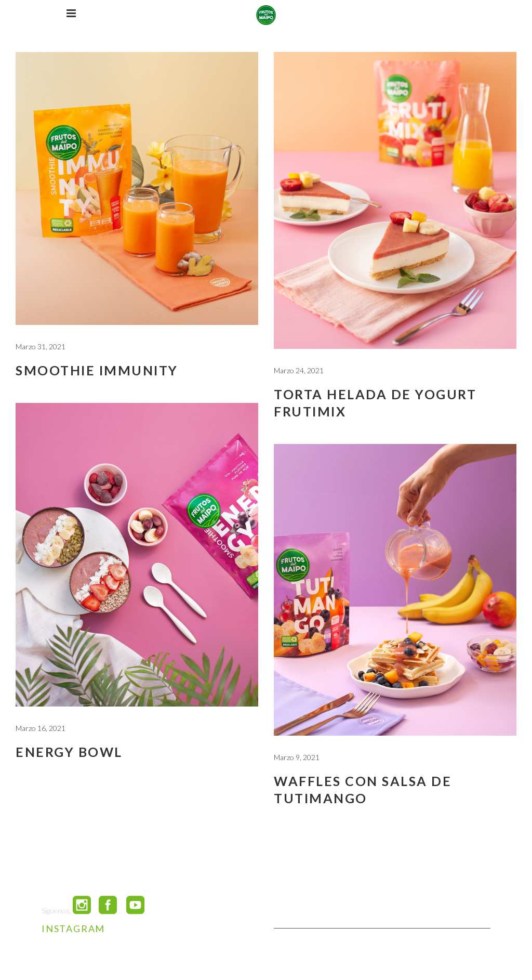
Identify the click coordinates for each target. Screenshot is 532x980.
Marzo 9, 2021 (297, 757)
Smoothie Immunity (97, 370)
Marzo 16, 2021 (41, 728)
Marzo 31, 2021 (41, 347)
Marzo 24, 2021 (299, 370)
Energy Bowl (69, 752)
